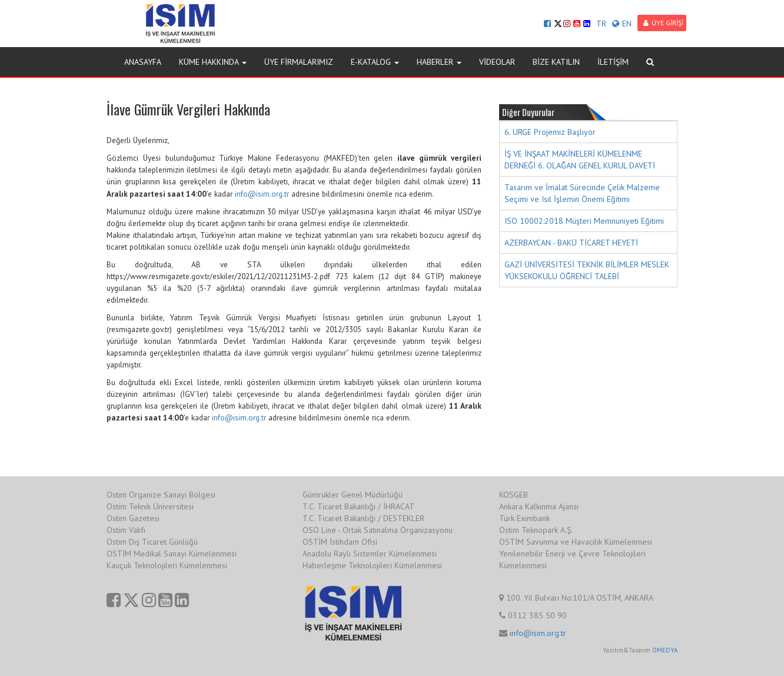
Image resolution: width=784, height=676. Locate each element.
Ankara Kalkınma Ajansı (539, 506)
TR (601, 24)
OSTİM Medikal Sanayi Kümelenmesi (172, 554)
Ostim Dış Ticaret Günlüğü (152, 542)
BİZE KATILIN (556, 62)
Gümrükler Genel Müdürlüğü (353, 495)
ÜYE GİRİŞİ (663, 23)
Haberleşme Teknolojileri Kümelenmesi (372, 565)
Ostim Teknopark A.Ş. (536, 530)
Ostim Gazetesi (133, 518)
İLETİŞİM (613, 62)
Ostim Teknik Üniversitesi (150, 506)
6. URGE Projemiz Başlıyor (550, 132)
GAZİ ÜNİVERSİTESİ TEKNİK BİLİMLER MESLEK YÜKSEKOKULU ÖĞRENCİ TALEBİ (587, 270)
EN (622, 24)
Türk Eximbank (524, 518)
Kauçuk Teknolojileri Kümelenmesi (167, 565)
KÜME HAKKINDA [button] (213, 62)
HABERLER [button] (439, 62)
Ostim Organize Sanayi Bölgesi (161, 495)
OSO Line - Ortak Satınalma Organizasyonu (378, 530)
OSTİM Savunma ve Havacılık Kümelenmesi (576, 542)
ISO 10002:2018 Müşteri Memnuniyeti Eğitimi (584, 221)
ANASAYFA (143, 62)
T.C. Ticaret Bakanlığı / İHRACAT (358, 506)
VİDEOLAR (497, 62)
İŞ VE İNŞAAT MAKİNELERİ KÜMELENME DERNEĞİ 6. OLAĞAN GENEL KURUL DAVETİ (580, 160)
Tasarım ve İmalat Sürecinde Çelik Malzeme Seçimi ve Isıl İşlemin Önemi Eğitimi (582, 193)
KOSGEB (514, 495)
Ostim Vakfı (126, 530)
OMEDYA (665, 650)
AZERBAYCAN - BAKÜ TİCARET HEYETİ (571, 243)
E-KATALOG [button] (375, 62)
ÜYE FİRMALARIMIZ (299, 62)
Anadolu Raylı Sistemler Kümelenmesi (370, 554)
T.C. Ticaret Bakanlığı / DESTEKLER (363, 518)
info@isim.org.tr (262, 194)
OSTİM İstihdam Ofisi (340, 542)
